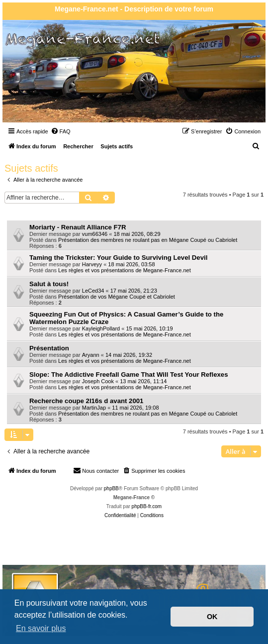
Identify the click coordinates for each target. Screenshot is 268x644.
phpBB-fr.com (147, 506)
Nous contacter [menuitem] (96, 470)
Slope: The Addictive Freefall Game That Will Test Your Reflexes (129, 375)
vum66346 (95, 234)
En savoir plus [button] (41, 628)
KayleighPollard (101, 328)
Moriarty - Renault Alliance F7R (78, 227)
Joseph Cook (98, 381)
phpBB (111, 488)
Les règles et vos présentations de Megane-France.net (125, 270)
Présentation (49, 348)
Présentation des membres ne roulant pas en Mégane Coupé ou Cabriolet (148, 240)
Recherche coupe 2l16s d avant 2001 (86, 401)
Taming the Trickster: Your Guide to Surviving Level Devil (118, 258)
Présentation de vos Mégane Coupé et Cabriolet (117, 297)
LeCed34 (93, 291)
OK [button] (212, 617)
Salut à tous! (49, 284)
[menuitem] (61, 131)
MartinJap (94, 408)
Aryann (91, 355)
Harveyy (92, 264)
